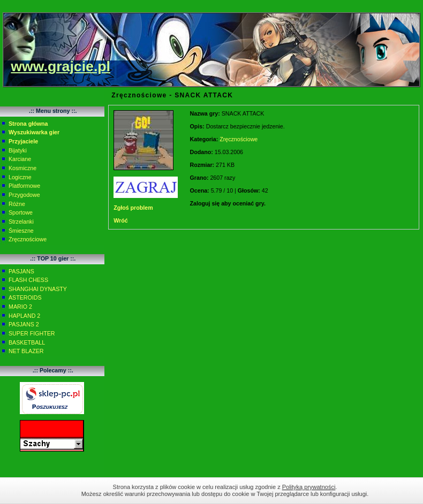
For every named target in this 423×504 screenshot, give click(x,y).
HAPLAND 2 (24, 316)
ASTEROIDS (25, 297)
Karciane (20, 159)
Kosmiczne (22, 168)
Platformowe (24, 186)
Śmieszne (21, 231)
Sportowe (21, 212)
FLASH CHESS (28, 280)
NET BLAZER (26, 351)
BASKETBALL (27, 342)
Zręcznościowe (28, 239)
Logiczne (20, 177)
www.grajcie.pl (61, 66)
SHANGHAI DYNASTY (38, 289)
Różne (17, 204)
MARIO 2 (20, 307)
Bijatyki (18, 150)
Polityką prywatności (309, 487)
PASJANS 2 (24, 324)
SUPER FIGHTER (32, 333)
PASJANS (21, 271)
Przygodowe (24, 195)
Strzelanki (21, 222)
